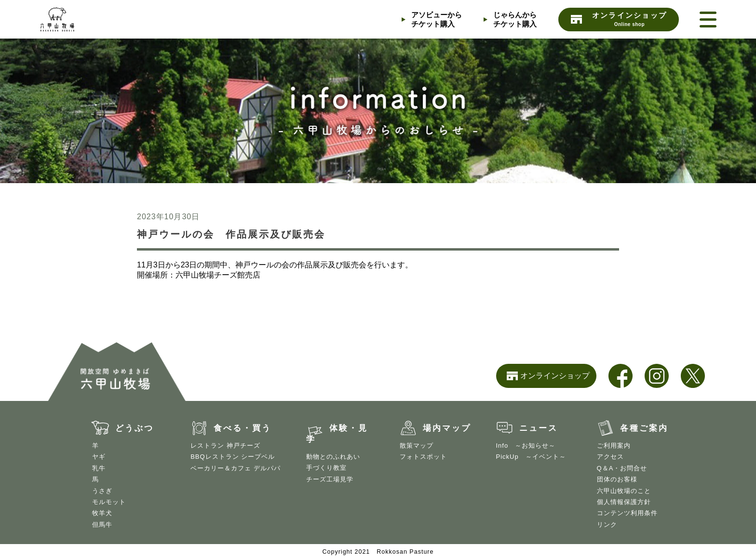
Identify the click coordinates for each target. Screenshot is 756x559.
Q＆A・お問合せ (622, 468)
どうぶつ (135, 428)
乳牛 (99, 468)
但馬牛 (102, 525)
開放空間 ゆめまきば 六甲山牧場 (88, 19)
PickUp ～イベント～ (531, 457)
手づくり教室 (326, 468)
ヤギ (99, 457)
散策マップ (417, 446)
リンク (607, 525)
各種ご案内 (644, 428)
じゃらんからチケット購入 (515, 19)
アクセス (610, 457)
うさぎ (102, 491)
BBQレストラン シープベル (233, 457)
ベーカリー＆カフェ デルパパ (236, 468)
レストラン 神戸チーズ (225, 446)
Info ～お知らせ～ (526, 446)
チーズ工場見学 (330, 479)
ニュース (539, 428)
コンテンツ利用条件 (627, 513)
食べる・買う (243, 428)
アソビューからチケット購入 (437, 19)
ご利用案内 (614, 446)
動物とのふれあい (333, 457)
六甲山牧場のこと (624, 491)
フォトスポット (423, 457)
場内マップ (447, 428)
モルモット (109, 502)
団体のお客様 (617, 479)
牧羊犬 (102, 513)
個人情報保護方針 (624, 502)
